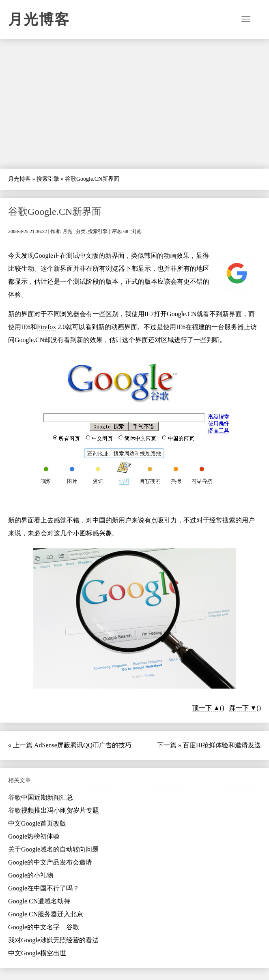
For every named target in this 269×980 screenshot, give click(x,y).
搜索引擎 (48, 179)
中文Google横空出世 (37, 953)
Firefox (46, 327)
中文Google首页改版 (37, 823)
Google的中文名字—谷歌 (44, 927)
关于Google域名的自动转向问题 (53, 849)
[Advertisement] (134, 104)
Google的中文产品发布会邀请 (50, 862)
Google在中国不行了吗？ (44, 888)
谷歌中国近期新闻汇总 (41, 797)
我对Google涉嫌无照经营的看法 (53, 940)
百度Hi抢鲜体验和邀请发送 (222, 745)
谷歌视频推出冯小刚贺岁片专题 (54, 810)
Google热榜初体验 (34, 836)
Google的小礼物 (31, 875)
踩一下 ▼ (243, 708)
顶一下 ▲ (206, 708)
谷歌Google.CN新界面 (55, 212)
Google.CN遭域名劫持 (39, 901)
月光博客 (39, 19)
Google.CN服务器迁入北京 (46, 914)
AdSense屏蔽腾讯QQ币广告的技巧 (83, 745)
